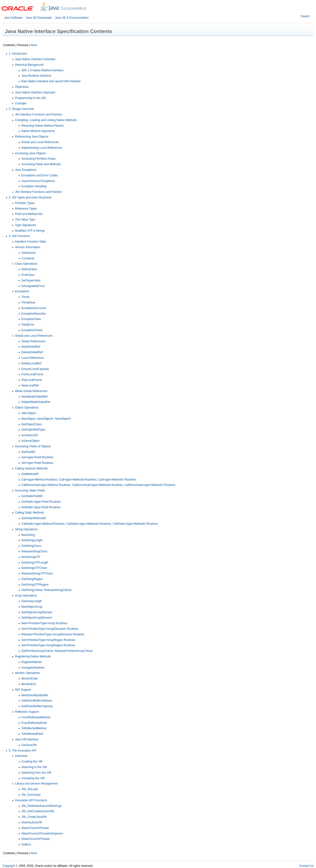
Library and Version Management (36, 784)
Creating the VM (32, 762)
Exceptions (22, 291)
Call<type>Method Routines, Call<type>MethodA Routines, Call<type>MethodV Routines (79, 480)
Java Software (13, 18)
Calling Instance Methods (31, 468)
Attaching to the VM (34, 767)
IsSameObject (30, 441)
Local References (33, 358)
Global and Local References (40, 142)
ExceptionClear (31, 319)
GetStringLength (32, 540)
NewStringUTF (31, 557)
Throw (25, 297)
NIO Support (23, 690)
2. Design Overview (21, 109)
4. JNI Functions (19, 236)
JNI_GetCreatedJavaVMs (38, 811)
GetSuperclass (31, 280)
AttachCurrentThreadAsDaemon (42, 834)
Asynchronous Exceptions (38, 181)
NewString (28, 535)
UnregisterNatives (33, 668)
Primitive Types (25, 203)
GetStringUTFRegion (35, 585)
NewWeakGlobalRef (34, 397)
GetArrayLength (32, 601)
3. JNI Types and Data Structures (30, 197)
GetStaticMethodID (34, 518)
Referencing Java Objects (32, 137)
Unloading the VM (33, 778)
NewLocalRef (30, 385)
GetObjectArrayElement (37, 612)
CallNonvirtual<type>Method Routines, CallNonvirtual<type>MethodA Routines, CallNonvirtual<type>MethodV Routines (98, 485)
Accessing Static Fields (30, 491)
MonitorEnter (30, 679)
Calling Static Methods (29, 513)
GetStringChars (31, 546)
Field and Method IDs (29, 214)
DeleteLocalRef (31, 363)
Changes (21, 103)
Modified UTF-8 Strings (30, 231)
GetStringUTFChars (34, 568)
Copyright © (10, 866)
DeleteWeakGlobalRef (36, 402)
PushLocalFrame (32, 374)
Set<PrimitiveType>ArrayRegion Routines (48, 645)
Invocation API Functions (31, 800)
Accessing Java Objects (30, 153)
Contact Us (306, 866)
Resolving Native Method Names (43, 126)
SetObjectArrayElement (36, 618)
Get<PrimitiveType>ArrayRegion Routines (48, 640)
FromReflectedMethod (36, 717)
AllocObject (29, 413)
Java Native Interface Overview (35, 59)
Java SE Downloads (39, 18)
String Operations (26, 529)
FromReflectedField (34, 723)
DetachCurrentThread (35, 839)
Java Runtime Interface (36, 76)
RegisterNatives (32, 662)
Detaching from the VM (36, 773)
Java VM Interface (27, 739)
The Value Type (25, 220)
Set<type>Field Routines (37, 463)
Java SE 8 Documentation (72, 18)
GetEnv (26, 844)
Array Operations (26, 596)
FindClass (28, 275)
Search (305, 16)
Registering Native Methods (33, 656)
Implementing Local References (42, 148)
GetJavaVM (29, 745)
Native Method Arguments (38, 131)
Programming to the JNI (30, 98)
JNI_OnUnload (31, 795)
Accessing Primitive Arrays (38, 159)
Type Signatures (26, 225)
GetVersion (28, 253)
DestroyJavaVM (32, 822)
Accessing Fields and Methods (41, 164)
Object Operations (27, 408)
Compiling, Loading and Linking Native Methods (46, 120)
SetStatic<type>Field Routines (41, 507)
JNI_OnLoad (29, 789)
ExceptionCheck (32, 330)
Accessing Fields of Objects (33, 446)
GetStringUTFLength (35, 563)
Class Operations (26, 264)
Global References (33, 341)
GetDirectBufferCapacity (37, 706)
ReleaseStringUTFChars (37, 573)
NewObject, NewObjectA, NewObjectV (46, 419)
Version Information (28, 247)
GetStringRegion (32, 579)
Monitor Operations (27, 673)
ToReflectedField (32, 734)
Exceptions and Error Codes (40, 175)
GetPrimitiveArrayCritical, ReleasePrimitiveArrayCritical (57, 651)
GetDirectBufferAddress (37, 701)
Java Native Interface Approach (35, 92)
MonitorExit (29, 684)
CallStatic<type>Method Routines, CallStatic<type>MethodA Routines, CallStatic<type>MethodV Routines (90, 524)
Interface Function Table (31, 242)
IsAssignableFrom (33, 286)
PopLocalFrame (32, 380)
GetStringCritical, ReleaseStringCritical (46, 590)
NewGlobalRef (31, 347)
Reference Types (26, 209)
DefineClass (29, 269)
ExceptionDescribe (33, 314)
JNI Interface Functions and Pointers (39, 115)
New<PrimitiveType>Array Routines (44, 623)
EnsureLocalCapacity (35, 369)
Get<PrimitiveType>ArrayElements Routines (50, 629)
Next (34, 45)
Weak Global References (31, 391)
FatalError (28, 325)
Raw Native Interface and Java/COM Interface (51, 81)
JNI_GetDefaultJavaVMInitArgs (41, 806)
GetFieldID (28, 452)
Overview (21, 756)
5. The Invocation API (23, 751)
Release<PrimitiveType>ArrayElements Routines (53, 634)
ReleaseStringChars (34, 551)
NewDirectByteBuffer (35, 695)
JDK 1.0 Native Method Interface (42, 70)
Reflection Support (27, 712)
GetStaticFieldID (32, 496)
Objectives (22, 87)
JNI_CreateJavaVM (34, 817)
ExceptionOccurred (34, 308)
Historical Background (29, 65)
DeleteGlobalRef (32, 352)
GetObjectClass (32, 424)
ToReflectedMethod (34, 728)
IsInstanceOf (29, 435)
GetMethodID (30, 474)
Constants (28, 258)
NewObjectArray (32, 607)
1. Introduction (18, 54)
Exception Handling (34, 186)
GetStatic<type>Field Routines (41, 502)
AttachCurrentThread (35, 828)
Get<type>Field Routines (37, 457)
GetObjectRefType (33, 430)
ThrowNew (28, 303)
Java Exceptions (26, 170)
